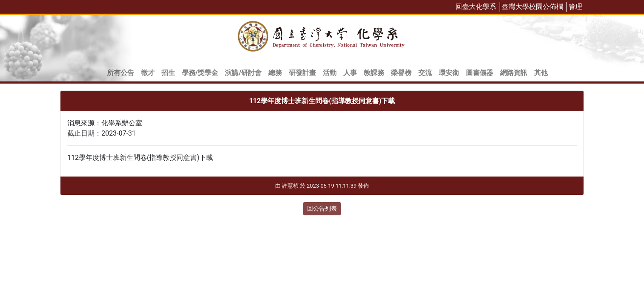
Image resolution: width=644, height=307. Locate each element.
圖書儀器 (480, 73)
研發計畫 (302, 73)
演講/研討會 (243, 73)
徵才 (148, 73)
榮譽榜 (401, 73)
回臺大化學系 (476, 7)
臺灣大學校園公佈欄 (532, 7)
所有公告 (121, 73)
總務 (275, 73)
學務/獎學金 (200, 73)
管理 (575, 7)
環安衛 (449, 73)
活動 (330, 73)
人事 (350, 73)
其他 (541, 73)
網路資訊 (514, 73)
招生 (168, 73)
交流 (425, 73)
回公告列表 (322, 209)
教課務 (374, 73)
